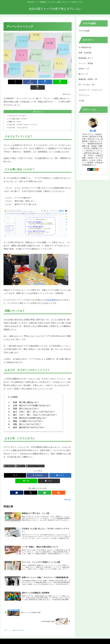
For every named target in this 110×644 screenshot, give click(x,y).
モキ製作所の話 (9, 460)
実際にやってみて (15, 116)
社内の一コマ (20, 460)
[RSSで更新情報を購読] (45, 487)
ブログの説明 (84, 31)
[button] (60, 82)
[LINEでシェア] (49, 82)
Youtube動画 (51, 294)
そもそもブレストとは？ (17, 110)
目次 (35, 106)
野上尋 (93, 131)
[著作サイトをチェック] (31, 487)
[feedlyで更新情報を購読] (40, 487)
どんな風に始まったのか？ (18, 113)
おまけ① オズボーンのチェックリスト (23, 119)
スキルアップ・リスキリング (35, 460)
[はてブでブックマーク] (38, 82)
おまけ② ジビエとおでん (18, 122)
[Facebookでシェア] (26, 82)
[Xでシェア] (15, 82)
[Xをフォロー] (35, 487)
